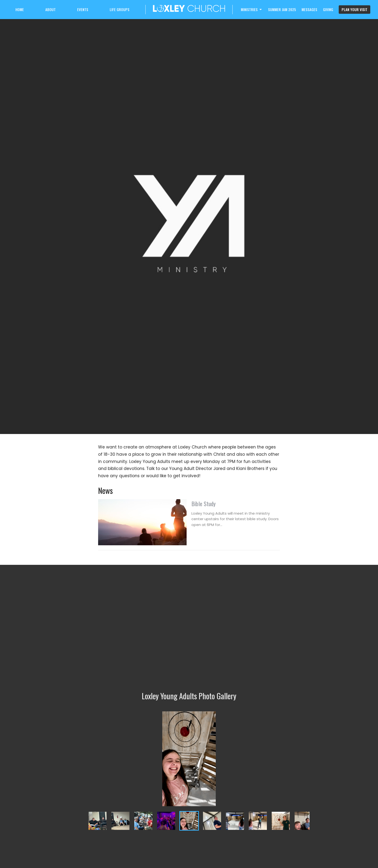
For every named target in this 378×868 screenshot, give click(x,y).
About (51, 9)
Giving (328, 9)
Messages (309, 9)
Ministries (252, 9)
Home (20, 9)
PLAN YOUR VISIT (354, 9)
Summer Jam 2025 (282, 9)
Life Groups (120, 9)
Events (83, 9)
